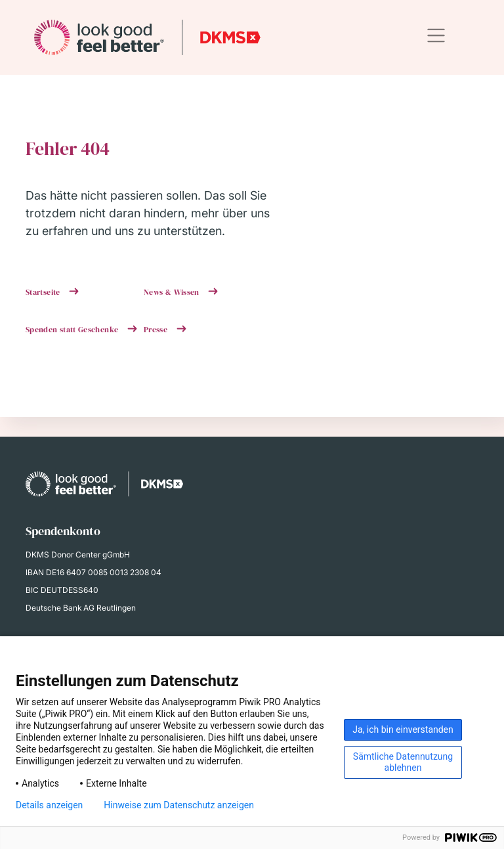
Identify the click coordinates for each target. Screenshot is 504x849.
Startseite (44, 292)
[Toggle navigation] (436, 36)
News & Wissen (173, 292)
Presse (157, 330)
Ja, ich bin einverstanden (403, 729)
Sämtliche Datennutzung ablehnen (403, 762)
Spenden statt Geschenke (73, 330)
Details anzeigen (49, 805)
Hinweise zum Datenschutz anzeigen (179, 805)
